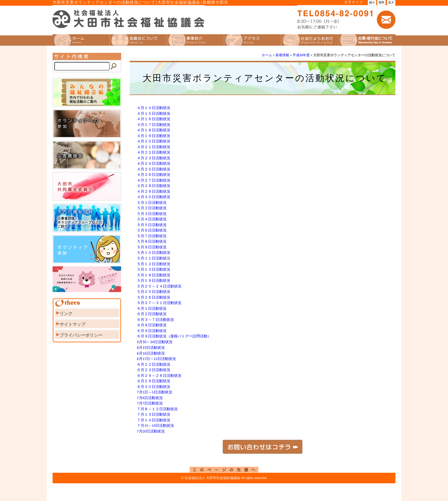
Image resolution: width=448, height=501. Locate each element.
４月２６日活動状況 (154, 175)
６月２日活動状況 (152, 314)
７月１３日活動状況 (154, 414)
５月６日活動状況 (152, 230)
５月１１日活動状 (152, 258)
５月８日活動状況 (152, 241)
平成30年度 (301, 55)
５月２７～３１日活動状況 (159, 303)
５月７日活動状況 (152, 236)
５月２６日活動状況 (154, 297)
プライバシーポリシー (81, 335)
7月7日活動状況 (150, 403)
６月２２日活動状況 (154, 364)
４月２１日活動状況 (154, 147)
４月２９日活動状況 (154, 191)
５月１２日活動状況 (154, 264)
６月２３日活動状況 (154, 370)
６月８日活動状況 (152, 325)
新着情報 (282, 55)
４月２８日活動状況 (154, 186)
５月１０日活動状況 (154, 252)
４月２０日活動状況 (154, 141)
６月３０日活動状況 (154, 387)
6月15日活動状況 (151, 348)
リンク (66, 313)
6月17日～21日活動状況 (156, 359)
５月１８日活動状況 (154, 275)
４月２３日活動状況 (154, 158)
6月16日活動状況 (151, 353)
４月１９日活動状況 (154, 136)
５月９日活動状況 (152, 247)
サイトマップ (73, 324)
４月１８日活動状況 (154, 130)
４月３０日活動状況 (154, 197)
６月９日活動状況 (152, 331)
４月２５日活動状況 (154, 169)
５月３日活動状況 (152, 214)
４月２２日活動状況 (154, 152)
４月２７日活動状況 (154, 180)
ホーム (267, 55)
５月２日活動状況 (152, 208)
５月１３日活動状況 (154, 269)
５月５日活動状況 (152, 225)
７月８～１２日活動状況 (157, 409)
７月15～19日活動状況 (155, 425)
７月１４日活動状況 (154, 420)
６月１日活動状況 (152, 308)
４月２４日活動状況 (154, 163)
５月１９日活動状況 (154, 280)
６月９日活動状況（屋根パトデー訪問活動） (174, 336)
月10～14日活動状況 (156, 342)
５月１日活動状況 (152, 203)
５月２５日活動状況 (154, 292)
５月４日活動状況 (152, 219)
